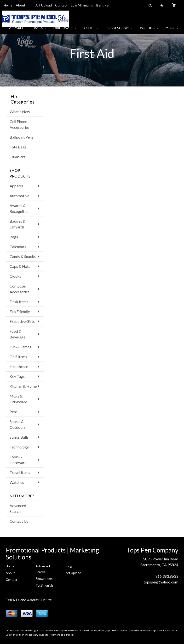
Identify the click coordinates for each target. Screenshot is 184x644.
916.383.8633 (167, 576)
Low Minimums (82, 5)
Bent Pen (103, 5)
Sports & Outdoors (18, 424)
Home (8, 5)
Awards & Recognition (20, 208)
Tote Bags (18, 147)
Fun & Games (20, 347)
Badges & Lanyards (17, 224)
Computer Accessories (20, 289)
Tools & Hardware (18, 460)
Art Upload (44, 5)
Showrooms (44, 579)
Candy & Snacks (23, 256)
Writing (149, 31)
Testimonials (45, 585)
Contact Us (19, 521)
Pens (14, 412)
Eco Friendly (20, 311)
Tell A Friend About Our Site (29, 600)
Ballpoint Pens (21, 137)
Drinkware (65, 31)
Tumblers (17, 157)
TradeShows (119, 31)
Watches (17, 482)
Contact (61, 5)
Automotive (19, 196)
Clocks (15, 276)
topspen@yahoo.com (161, 582)
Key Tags (17, 376)
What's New (20, 112)
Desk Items (19, 302)
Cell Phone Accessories (20, 124)
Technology (19, 447)
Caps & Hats (20, 266)
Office (91, 31)
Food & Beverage (17, 334)
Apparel (18, 31)
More (172, 31)
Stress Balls (19, 437)
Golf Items (18, 357)
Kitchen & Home (23, 386)
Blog (69, 566)
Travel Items (20, 472)
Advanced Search (18, 508)
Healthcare (19, 366)
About (21, 5)
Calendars (18, 247)
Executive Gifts (22, 321)
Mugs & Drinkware (18, 399)
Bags (40, 31)
